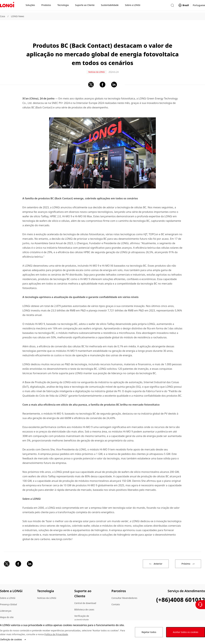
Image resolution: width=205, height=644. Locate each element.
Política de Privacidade (56, 634)
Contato (116, 593)
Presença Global (8, 593)
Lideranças (6, 600)
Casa (2, 16)
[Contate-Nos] (200, 605)
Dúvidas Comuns (83, 615)
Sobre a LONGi (8, 587)
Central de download (85, 592)
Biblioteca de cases (84, 599)
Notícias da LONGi (47, 587)
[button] (172, 6)
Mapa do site (7, 606)
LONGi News (17, 16)
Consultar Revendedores (124, 587)
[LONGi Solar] (7, 6)
